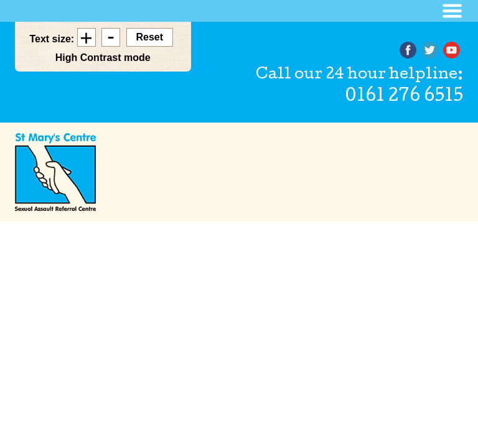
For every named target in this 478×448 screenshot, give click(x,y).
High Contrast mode (103, 58)
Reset (150, 37)
